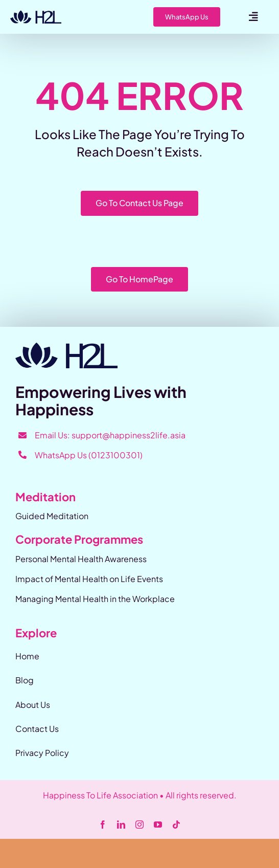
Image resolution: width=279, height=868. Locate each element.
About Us (33, 705)
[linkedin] (121, 825)
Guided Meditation (52, 516)
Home (27, 656)
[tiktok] (176, 825)
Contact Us (37, 729)
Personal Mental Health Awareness (81, 559)
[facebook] (103, 825)
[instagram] (139, 825)
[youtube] (158, 825)
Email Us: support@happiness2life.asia (110, 435)
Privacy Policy (42, 753)
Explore (36, 633)
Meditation (45, 497)
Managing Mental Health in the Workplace (95, 599)
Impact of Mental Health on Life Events (89, 579)
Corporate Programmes (79, 539)
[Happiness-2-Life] (36, 14)
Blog (25, 680)
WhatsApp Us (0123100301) (89, 455)
